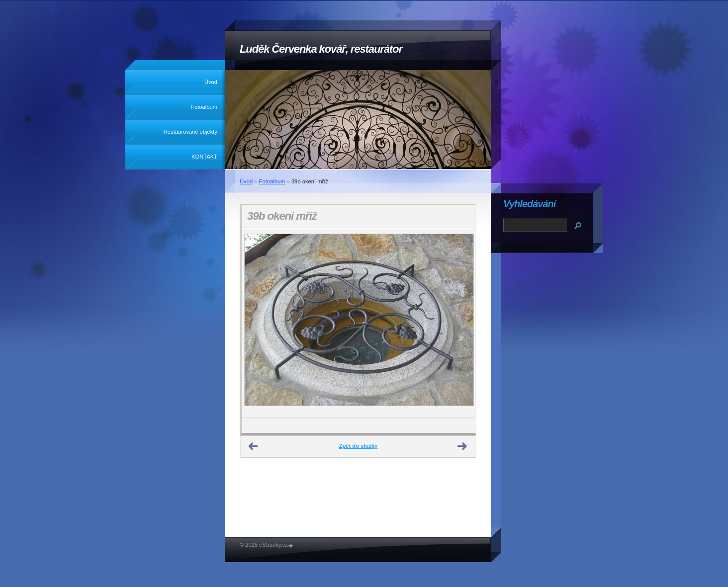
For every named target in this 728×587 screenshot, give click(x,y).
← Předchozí (254, 446)
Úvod (211, 82)
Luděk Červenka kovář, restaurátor (321, 49)
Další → (462, 446)
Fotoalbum (204, 107)
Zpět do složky (359, 446)
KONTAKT (204, 157)
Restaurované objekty (190, 132)
